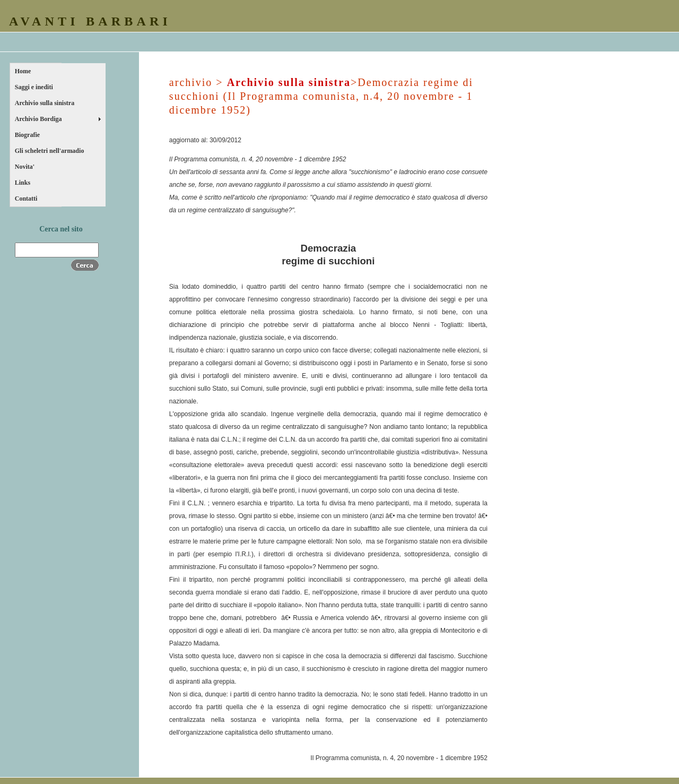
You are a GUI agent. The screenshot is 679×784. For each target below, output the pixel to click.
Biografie (27, 135)
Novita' (25, 167)
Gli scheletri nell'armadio (50, 151)
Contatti (26, 199)
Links (23, 183)
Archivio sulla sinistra (45, 103)
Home (23, 71)
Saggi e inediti (34, 87)
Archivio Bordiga (38, 119)
